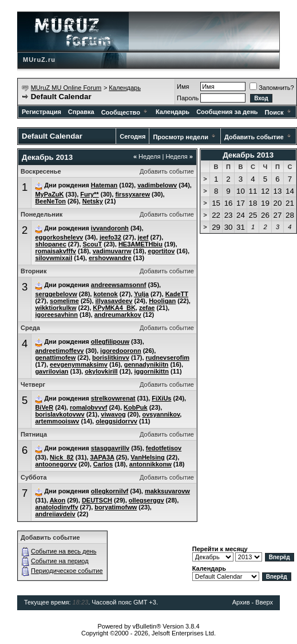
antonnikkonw (151, 464)
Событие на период (60, 561)
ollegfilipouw (110, 341)
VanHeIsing (147, 457)
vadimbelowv (157, 185)
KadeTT (177, 294)
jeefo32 (110, 237)
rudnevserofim (168, 358)
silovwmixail (54, 258)
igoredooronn (121, 351)
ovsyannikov (161, 414)
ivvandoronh (110, 228)
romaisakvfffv (56, 251)
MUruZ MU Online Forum (66, 88)
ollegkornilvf (110, 491)
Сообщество (125, 112)
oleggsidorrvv (116, 421)
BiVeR (44, 407)
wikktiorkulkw (56, 308)
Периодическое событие (67, 571)
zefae (147, 308)
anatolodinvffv (56, 507)
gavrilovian (52, 371)
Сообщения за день (227, 112)
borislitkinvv (111, 358)
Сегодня (132, 136)
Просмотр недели (181, 137)
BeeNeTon (50, 201)
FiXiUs (161, 398)
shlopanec (50, 244)
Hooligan (162, 301)
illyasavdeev (114, 301)
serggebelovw (56, 294)
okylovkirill (101, 371)
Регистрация (41, 112)
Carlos (103, 464)
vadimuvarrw (112, 251)
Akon (58, 500)
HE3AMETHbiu (140, 244)
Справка (81, 112)
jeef (143, 237)
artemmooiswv (57, 421)
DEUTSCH (97, 500)
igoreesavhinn (56, 315)
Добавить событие (254, 137)
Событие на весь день (64, 551)
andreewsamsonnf (119, 285)
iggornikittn (151, 371)
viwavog (113, 414)
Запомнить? (272, 88)
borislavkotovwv (60, 414)
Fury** (89, 194)
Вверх (264, 602)
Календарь (125, 88)
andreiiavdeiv (55, 514)
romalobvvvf (88, 407)
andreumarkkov (118, 315)
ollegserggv (146, 500)
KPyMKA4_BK (114, 308)
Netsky (93, 201)
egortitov (161, 251)
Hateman (104, 185)
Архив (241, 602)
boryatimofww (116, 507)
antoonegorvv (56, 464)
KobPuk (136, 407)
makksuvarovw (167, 491)
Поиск (279, 112)
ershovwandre (110, 258)
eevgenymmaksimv (79, 364)
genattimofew (55, 358)
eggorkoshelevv (59, 237)
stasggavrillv (110, 448)
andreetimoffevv (59, 351)
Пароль (188, 98)
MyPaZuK (49, 194)
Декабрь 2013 (248, 155)
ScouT (93, 244)
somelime (64, 301)
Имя (183, 87)
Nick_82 (62, 457)
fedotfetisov (164, 448)
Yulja (141, 294)
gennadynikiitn (146, 364)
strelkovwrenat (113, 398)
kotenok (105, 294)
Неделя (147, 156)
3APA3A (102, 457)
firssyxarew (132, 194)
